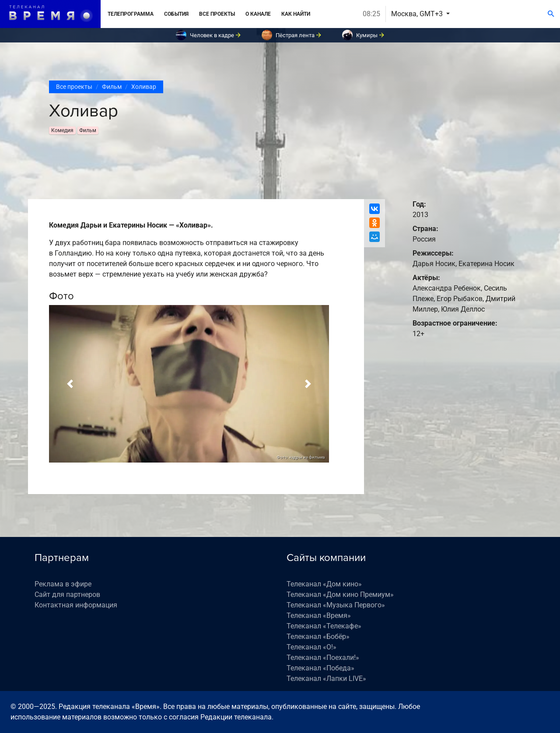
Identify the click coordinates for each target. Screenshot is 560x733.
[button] (70, 384)
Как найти (296, 14)
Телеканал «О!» (311, 647)
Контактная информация (76, 605)
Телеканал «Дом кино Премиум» (340, 594)
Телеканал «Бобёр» (318, 637)
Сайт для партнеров (67, 594)
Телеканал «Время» (319, 616)
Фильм (112, 87)
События (176, 14)
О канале (258, 14)
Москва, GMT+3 (418, 14)
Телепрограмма (131, 14)
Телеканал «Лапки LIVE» (326, 679)
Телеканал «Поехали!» (323, 658)
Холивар (144, 87)
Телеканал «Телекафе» (324, 626)
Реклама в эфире (63, 584)
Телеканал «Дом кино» (324, 584)
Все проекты (217, 14)
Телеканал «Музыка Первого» (336, 605)
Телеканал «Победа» (320, 668)
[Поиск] (551, 14)
